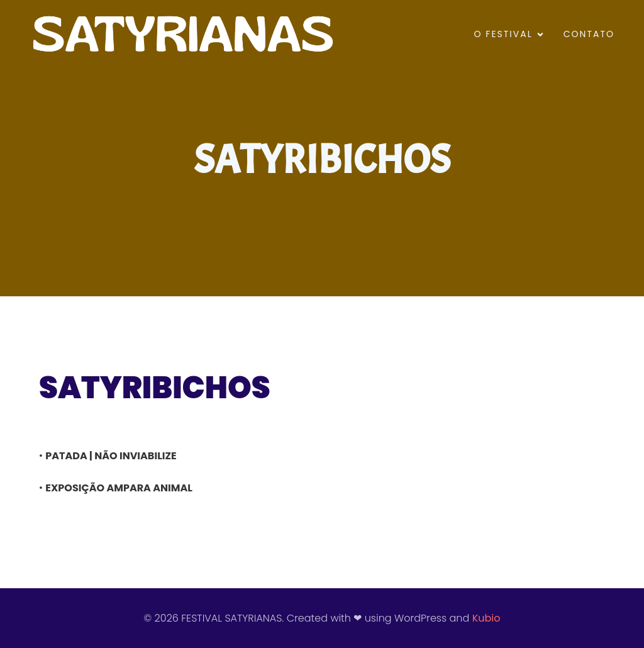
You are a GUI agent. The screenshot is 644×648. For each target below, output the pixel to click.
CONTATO (589, 34)
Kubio (486, 618)
